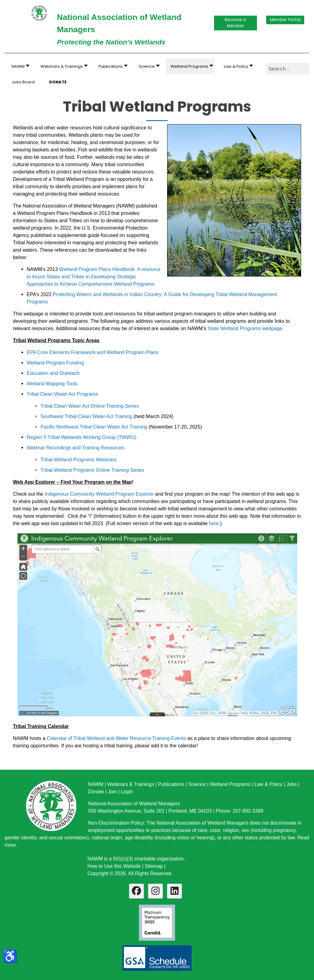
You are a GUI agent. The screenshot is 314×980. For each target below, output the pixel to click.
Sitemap (154, 866)
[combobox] (288, 69)
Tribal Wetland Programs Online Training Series (92, 470)
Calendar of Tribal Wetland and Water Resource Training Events (117, 738)
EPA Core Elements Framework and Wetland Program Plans (92, 352)
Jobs (292, 784)
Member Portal (285, 20)
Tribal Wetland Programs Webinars (78, 460)
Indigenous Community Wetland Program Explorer (99, 494)
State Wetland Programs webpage (245, 328)
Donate (96, 792)
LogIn (127, 792)
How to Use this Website (114, 866)
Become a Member (235, 23)
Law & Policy (268, 784)
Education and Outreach (53, 373)
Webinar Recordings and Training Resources (75, 448)
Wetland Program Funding (55, 363)
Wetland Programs (230, 784)
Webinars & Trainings (131, 784)
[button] (62, 66)
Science (197, 784)
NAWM (96, 784)
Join (112, 792)
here (214, 523)
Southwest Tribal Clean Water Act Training (86, 416)
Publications (171, 784)
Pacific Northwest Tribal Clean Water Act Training (94, 427)
